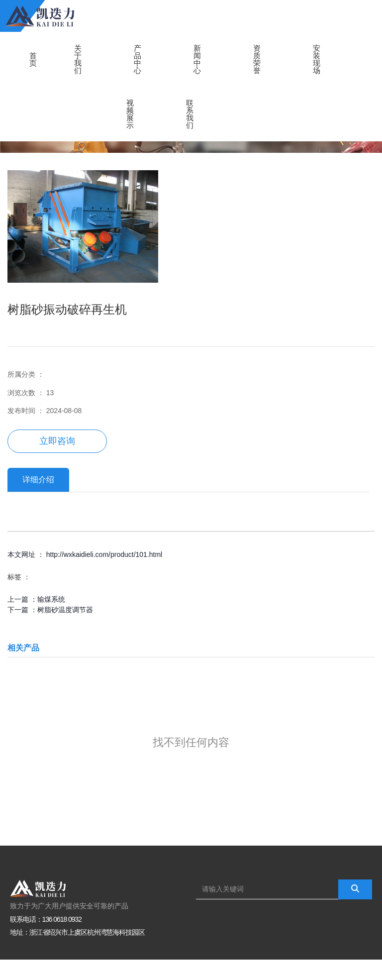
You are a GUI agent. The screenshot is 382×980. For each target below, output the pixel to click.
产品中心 (138, 59)
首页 (33, 59)
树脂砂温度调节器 (65, 610)
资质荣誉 (257, 59)
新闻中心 (197, 59)
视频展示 (130, 114)
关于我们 (78, 59)
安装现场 (317, 59)
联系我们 (190, 114)
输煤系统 (51, 599)
